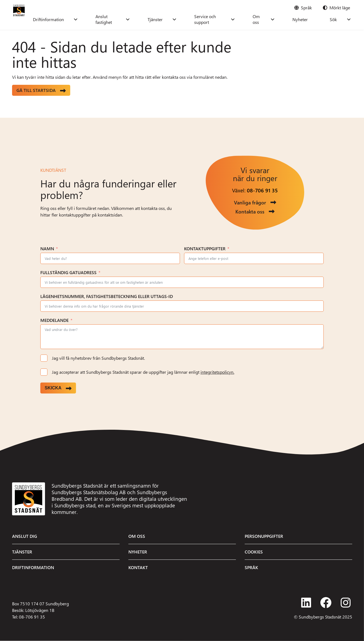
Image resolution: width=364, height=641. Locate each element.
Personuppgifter (264, 536)
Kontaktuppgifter (205, 248)
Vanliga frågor (250, 202)
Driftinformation (93, 19)
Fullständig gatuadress (68, 272)
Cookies (254, 552)
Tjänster (187, 19)
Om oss (281, 19)
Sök (339, 19)
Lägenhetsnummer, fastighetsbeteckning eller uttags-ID (107, 296)
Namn (47, 248)
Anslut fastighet (144, 19)
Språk (251, 567)
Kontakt (138, 567)
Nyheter (317, 19)
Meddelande (54, 320)
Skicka (53, 388)
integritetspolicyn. (217, 372)
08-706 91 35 (262, 190)
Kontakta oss (250, 211)
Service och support (234, 19)
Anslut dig (25, 536)
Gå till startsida (36, 90)
